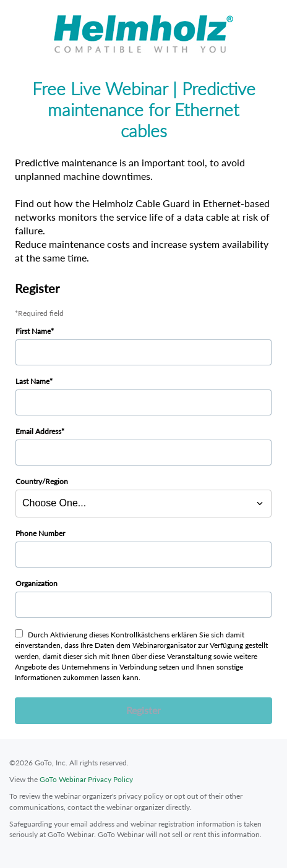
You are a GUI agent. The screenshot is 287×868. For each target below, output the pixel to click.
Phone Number (40, 533)
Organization (36, 583)
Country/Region (42, 481)
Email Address (38, 431)
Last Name (32, 381)
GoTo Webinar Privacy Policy (86, 779)
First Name (33, 331)
